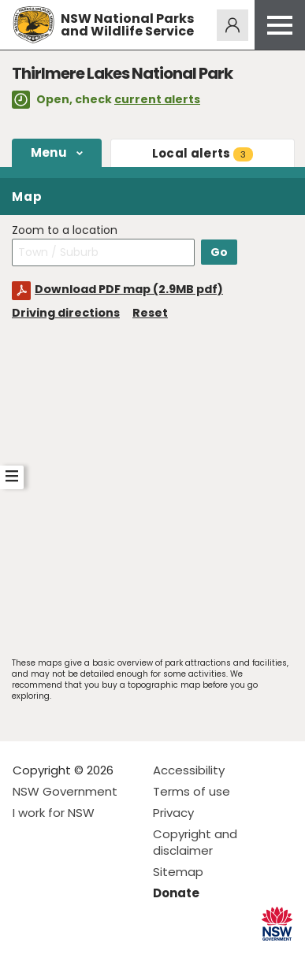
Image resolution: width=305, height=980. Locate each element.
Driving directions (66, 313)
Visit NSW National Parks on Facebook (27, 955)
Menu (49, 152)
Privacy (173, 813)
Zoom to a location (65, 230)
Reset (150, 313)
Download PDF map (129, 289)
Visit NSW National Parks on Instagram (61, 955)
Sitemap (178, 872)
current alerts (157, 99)
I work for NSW (54, 813)
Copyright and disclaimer (195, 842)
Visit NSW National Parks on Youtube (95, 955)
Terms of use (192, 791)
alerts (203, 153)
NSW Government (65, 791)
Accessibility (189, 770)
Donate (176, 893)
